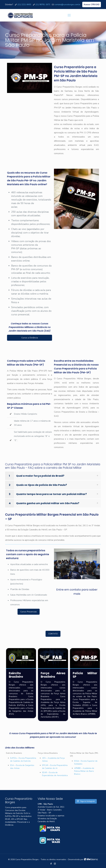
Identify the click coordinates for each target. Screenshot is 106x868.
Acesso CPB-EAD (92, 5)
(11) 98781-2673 (43, 5)
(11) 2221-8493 (24, 5)
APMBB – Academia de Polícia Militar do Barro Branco (84, 771)
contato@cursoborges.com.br (67, 5)
